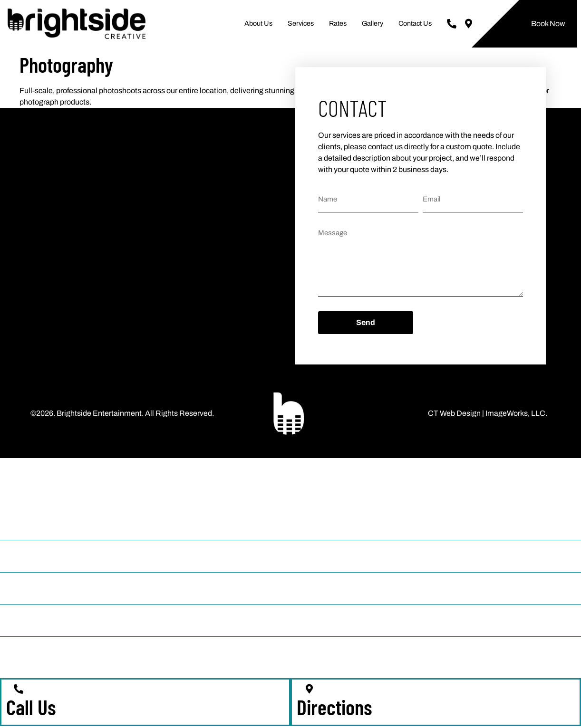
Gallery (373, 23)
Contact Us (415, 23)
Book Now (548, 24)
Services (301, 23)
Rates (338, 23)
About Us (258, 23)
